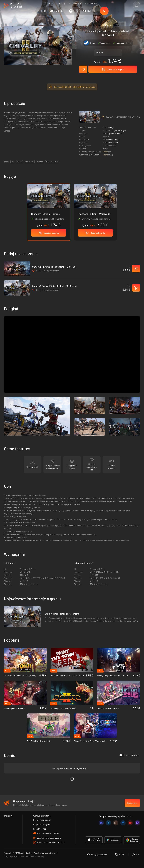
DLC (13, 162)
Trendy (50, 3)
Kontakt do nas (40, 829)
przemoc (40, 162)
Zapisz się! (132, 803)
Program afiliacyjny (41, 824)
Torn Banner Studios (111, 140)
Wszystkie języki (130, 755)
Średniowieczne (52, 162)
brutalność (29, 162)
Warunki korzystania (42, 816)
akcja (19, 162)
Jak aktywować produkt (113, 133)
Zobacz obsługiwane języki (114, 130)
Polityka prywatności (42, 820)
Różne (106, 152)
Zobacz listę (108, 127)
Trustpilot (8, 816)
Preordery (61, 3)
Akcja (105, 149)
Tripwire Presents (110, 143)
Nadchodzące (75, 3)
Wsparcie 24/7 (91, 3)
